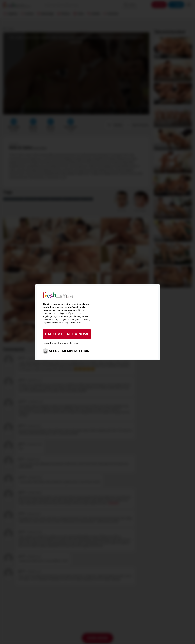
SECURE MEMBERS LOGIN (69, 351)
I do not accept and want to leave (61, 343)
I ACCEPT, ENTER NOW (67, 334)
